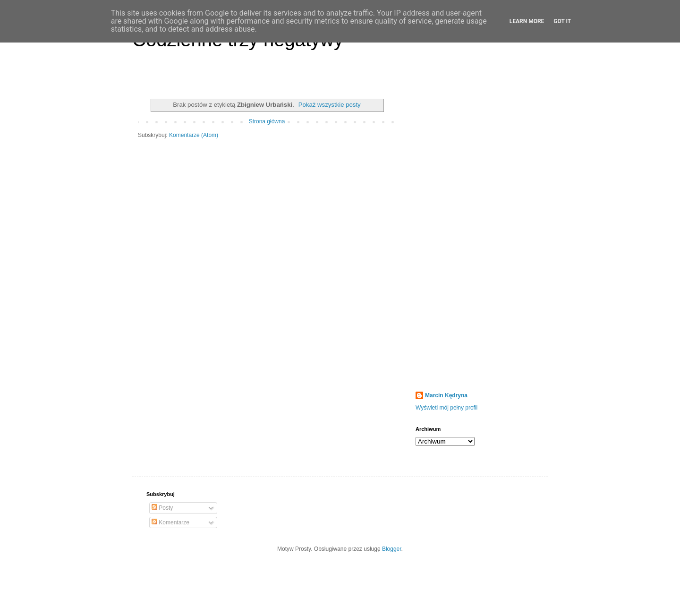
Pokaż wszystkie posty (330, 105)
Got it (562, 21)
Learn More (527, 21)
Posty (162, 508)
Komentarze (170, 522)
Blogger (392, 549)
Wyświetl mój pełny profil (446, 408)
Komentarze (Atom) (194, 135)
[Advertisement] (475, 236)
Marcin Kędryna (446, 395)
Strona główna (267, 121)
